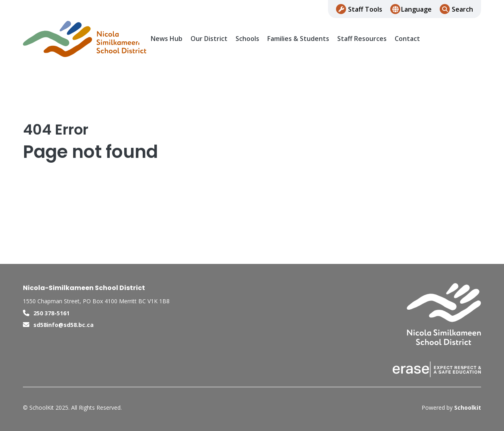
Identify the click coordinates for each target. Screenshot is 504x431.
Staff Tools (365, 9)
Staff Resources (362, 39)
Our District (209, 39)
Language (416, 9)
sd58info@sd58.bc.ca (64, 325)
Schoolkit (468, 408)
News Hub (167, 39)
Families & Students (298, 39)
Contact (407, 39)
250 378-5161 (51, 313)
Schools (247, 39)
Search (462, 9)
